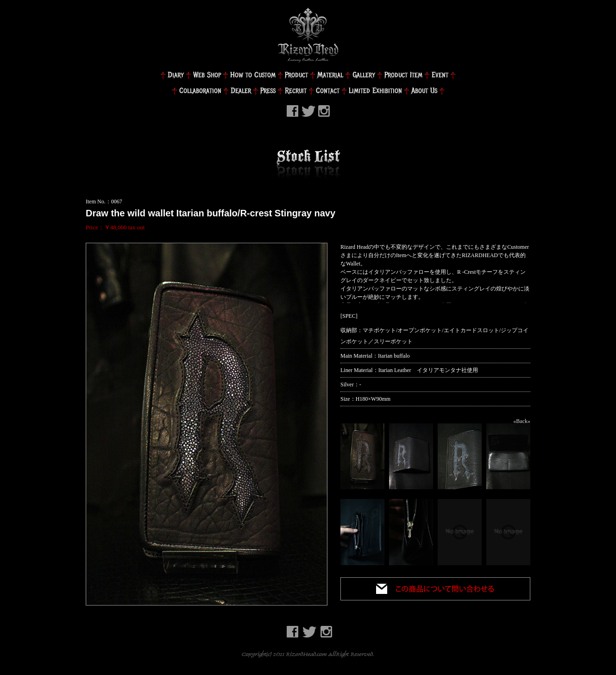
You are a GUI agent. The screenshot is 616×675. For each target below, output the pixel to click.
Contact (328, 91)
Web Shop (207, 75)
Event (440, 75)
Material (330, 75)
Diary (176, 75)
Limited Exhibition (375, 91)
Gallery (364, 75)
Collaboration (200, 91)
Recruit (296, 91)
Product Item (403, 75)
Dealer (241, 91)
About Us (424, 91)
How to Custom (253, 75)
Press (268, 91)
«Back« (522, 421)
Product (296, 75)
